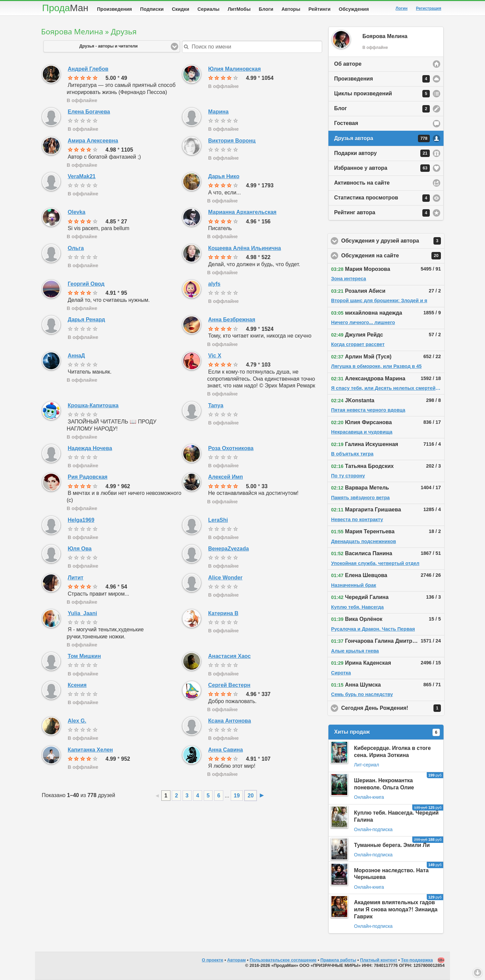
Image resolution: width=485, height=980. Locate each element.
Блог (382, 109)
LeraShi (218, 520)
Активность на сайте (362, 183)
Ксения (77, 685)
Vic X (215, 356)
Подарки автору (382, 153)
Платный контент (379, 960)
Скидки (181, 9)
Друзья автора (382, 138)
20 (251, 796)
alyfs (214, 284)
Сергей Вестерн (229, 685)
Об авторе (348, 64)
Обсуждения (354, 9)
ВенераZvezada (229, 549)
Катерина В (223, 613)
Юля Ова (80, 549)
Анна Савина (225, 750)
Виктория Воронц (232, 141)
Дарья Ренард (86, 320)
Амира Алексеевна (93, 141)
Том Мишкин (84, 656)
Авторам (237, 960)
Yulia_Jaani (82, 613)
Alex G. (77, 721)
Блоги (266, 9)
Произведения (115, 9)
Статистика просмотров (382, 198)
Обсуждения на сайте (393, 256)
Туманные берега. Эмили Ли (392, 845)
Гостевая (346, 123)
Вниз (478, 973)
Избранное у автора (382, 168)
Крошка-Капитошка (93, 405)
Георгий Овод (86, 284)
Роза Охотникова (231, 448)
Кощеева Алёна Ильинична (245, 248)
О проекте (213, 960)
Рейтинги (320, 9)
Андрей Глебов (88, 69)
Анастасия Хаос (229, 656)
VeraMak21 (82, 176)
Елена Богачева (89, 112)
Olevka (76, 212)
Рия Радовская (88, 477)
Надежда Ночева (90, 448)
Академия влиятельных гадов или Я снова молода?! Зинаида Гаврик (396, 909)
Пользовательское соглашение (283, 960)
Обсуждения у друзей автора (393, 241)
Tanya (216, 405)
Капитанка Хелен (90, 750)
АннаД (76, 356)
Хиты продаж (387, 732)
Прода (65, 8)
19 (237, 796)
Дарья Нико (224, 176)
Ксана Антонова (230, 721)
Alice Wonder (225, 578)
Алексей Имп (225, 477)
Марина (218, 112)
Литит (76, 578)
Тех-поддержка (417, 960)
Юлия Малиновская (234, 69)
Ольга (76, 248)
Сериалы (208, 9)
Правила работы (338, 960)
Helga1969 (81, 520)
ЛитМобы (239, 9)
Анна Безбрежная (232, 320)
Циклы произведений (382, 94)
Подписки (152, 9)
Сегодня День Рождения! (393, 708)
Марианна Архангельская (242, 212)
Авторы (291, 9)
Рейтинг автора (382, 213)
